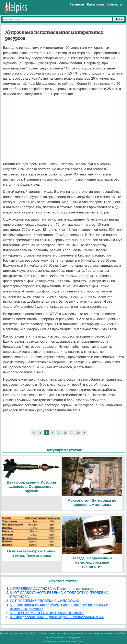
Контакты (115, 4)
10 (78, 433)
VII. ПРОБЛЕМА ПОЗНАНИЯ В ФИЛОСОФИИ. (47, 613)
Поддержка (74, 638)
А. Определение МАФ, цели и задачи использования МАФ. (57, 617)
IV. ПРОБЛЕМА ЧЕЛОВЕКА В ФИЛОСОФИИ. (46, 601)
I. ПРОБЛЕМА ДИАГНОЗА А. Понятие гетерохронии (51, 589)
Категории (95, 4)
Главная (77, 4)
